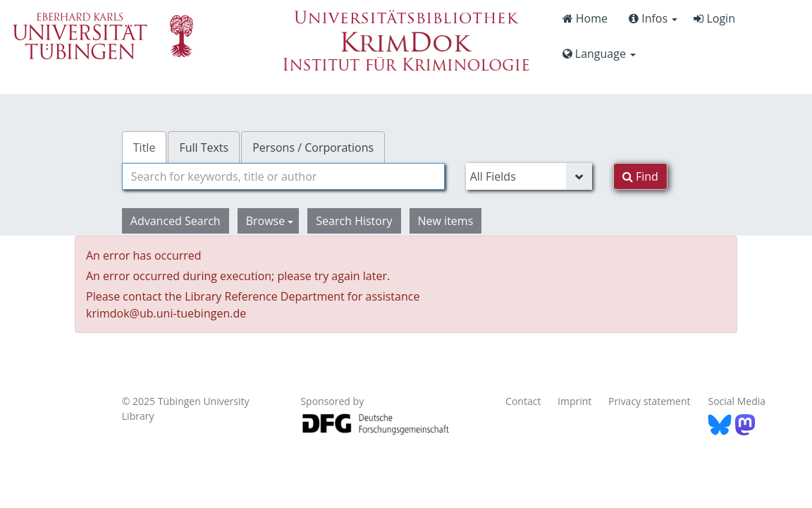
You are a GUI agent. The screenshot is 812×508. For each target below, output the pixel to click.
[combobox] (283, 176)
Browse (270, 221)
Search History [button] (354, 221)
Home (585, 18)
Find (640, 176)
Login (714, 18)
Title (144, 147)
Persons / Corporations (313, 147)
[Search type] (529, 176)
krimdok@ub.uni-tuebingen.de (166, 313)
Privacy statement (650, 401)
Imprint (574, 401)
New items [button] (446, 221)
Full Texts (204, 147)
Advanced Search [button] (176, 221)
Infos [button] (653, 18)
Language (599, 54)
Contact (523, 401)
